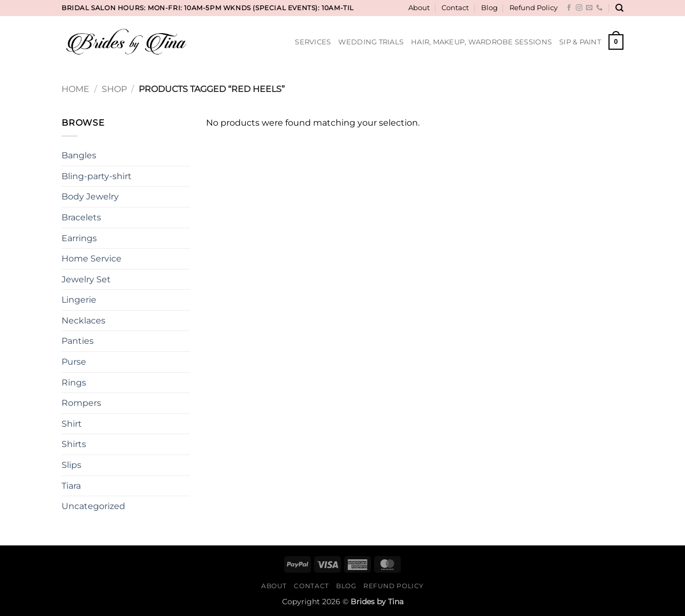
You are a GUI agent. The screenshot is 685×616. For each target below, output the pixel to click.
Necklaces (83, 321)
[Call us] (599, 8)
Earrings (79, 238)
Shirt (72, 424)
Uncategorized (93, 506)
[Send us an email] (589, 8)
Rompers (81, 403)
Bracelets (81, 217)
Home (75, 89)
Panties (78, 341)
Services (313, 42)
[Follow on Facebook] (569, 8)
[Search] (619, 8)
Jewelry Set (86, 279)
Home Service (92, 259)
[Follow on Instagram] (579, 8)
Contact (455, 8)
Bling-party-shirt (97, 176)
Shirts (74, 444)
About (419, 8)
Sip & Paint (580, 42)
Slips (71, 465)
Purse (74, 362)
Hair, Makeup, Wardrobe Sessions (481, 42)
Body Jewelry (90, 197)
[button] (616, 42)
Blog (489, 8)
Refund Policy (534, 8)
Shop (114, 89)
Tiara (71, 486)
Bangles (79, 155)
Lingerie (79, 300)
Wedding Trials (371, 42)
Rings (74, 383)
